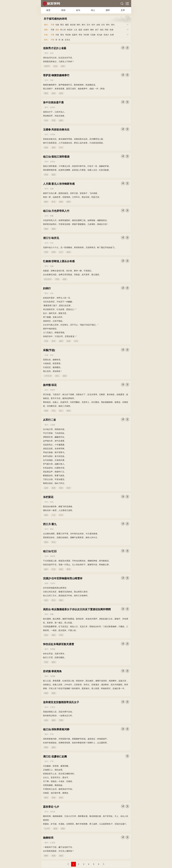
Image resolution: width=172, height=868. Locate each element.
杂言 (54, 341)
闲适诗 (70, 30)
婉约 (46, 202)
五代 (88, 25)
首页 (48, 10)
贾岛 (62, 35)
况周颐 (53, 676)
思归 (61, 488)
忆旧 (54, 569)
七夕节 (47, 829)
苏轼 (52, 502)
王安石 (53, 707)
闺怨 (46, 229)
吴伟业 (53, 162)
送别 (55, 66)
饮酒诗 (86, 30)
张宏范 (53, 556)
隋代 (79, 25)
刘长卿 (86, 35)
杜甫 (112, 35)
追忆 (46, 600)
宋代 (93, 25)
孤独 (55, 829)
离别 (46, 798)
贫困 (69, 341)
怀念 (54, 600)
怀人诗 (63, 30)
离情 (69, 569)
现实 (102, 30)
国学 (108, 10)
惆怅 (92, 30)
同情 (107, 30)
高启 (52, 53)
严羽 (52, 761)
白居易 (53, 843)
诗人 (93, 10)
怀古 (54, 202)
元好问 (53, 583)
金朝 (98, 25)
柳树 (46, 856)
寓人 (61, 411)
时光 (61, 515)
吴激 (52, 189)
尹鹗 (52, 734)
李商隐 (53, 649)
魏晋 (67, 25)
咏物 (46, 411)
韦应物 (68, 35)
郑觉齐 (53, 390)
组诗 (69, 488)
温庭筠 (75, 35)
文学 (123, 10)
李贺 (80, 35)
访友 (46, 120)
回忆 (57, 376)
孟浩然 (53, 107)
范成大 (106, 35)
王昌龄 (93, 35)
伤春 (46, 148)
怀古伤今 (48, 279)
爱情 (46, 93)
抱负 (61, 798)
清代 (113, 25)
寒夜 (46, 693)
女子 (61, 252)
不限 (52, 25)
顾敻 (52, 216)
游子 (97, 30)
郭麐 (52, 614)
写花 (54, 411)
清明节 (47, 66)
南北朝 (73, 25)
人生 (75, 30)
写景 (54, 120)
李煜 (52, 80)
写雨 (61, 720)
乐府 (46, 341)
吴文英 (53, 812)
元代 (103, 25)
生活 (76, 341)
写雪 (46, 662)
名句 (78, 10)
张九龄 (100, 35)
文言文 (67, 40)
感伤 (57, 30)
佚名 (52, 243)
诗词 (63, 10)
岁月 (61, 148)
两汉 (62, 25)
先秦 (57, 25)
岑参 (57, 35)
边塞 (46, 488)
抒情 (46, 175)
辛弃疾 (53, 134)
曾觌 (52, 266)
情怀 (69, 202)
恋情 (61, 93)
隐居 (80, 30)
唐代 (83, 25)
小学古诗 (48, 376)
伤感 (111, 30)
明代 (108, 25)
